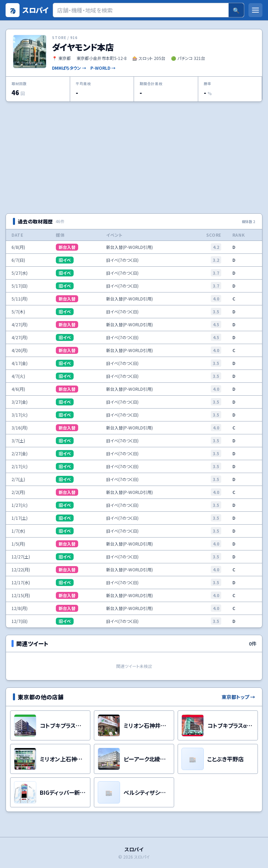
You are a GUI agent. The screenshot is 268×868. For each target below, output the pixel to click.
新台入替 (67, 247)
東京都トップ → (238, 697)
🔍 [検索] (236, 10)
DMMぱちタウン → (69, 68)
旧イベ (65, 260)
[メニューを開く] (255, 10)
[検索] (141, 10)
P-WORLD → (103, 68)
